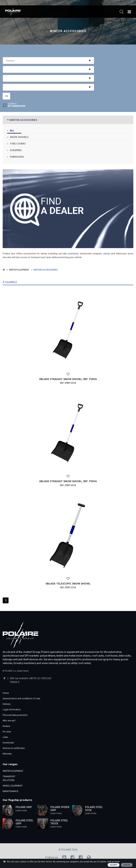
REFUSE (127, 865)
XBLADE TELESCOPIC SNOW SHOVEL (68, 583)
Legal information (12, 710)
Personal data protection (15, 715)
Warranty (7, 754)
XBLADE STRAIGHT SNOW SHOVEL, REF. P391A (68, 379)
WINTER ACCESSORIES (23, 120)
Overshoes (17, 157)
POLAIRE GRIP (24, 807)
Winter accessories (68, 31)
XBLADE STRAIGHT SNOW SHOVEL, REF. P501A (68, 481)
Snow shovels (19, 137)
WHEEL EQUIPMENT (13, 786)
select (90, 61)
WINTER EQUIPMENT (13, 771)
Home (6, 693)
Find (62, 206)
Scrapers (16, 150)
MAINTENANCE (11, 791)
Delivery (7, 704)
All (12, 130)
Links (5, 737)
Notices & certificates (14, 748)
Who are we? (9, 721)
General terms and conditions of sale (21, 698)
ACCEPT (114, 865)
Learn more (21, 811)
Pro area (7, 732)
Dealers (6, 726)
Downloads (8, 743)
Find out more (113, 862)
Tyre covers (18, 144)
